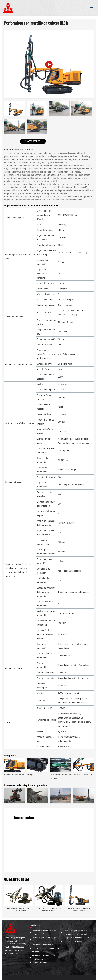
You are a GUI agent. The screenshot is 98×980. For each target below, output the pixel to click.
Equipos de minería (40, 962)
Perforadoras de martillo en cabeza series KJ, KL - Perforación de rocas (46, 948)
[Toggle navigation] (91, 6)
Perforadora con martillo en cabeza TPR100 (49, 910)
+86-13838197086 (17, 947)
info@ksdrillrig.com (18, 938)
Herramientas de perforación (75, 941)
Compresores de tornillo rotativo (76, 938)
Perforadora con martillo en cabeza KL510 (79, 910)
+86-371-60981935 (16, 950)
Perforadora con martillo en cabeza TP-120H (19, 910)
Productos (36, 925)
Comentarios (33, 141)
